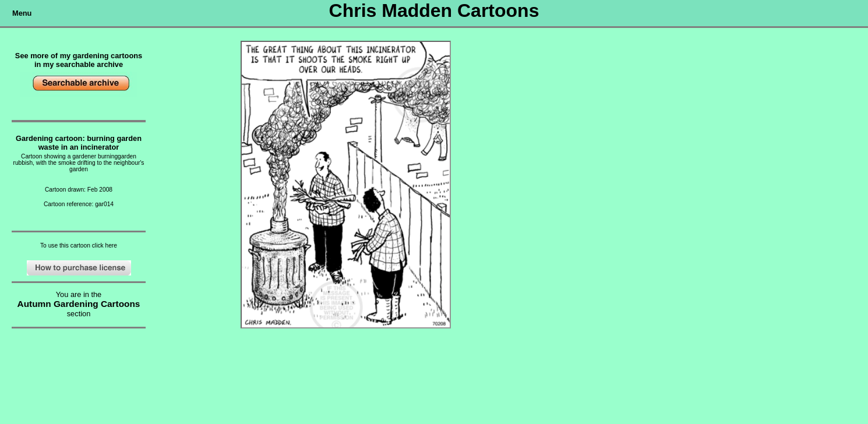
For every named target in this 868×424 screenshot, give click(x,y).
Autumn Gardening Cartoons (79, 304)
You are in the (79, 294)
